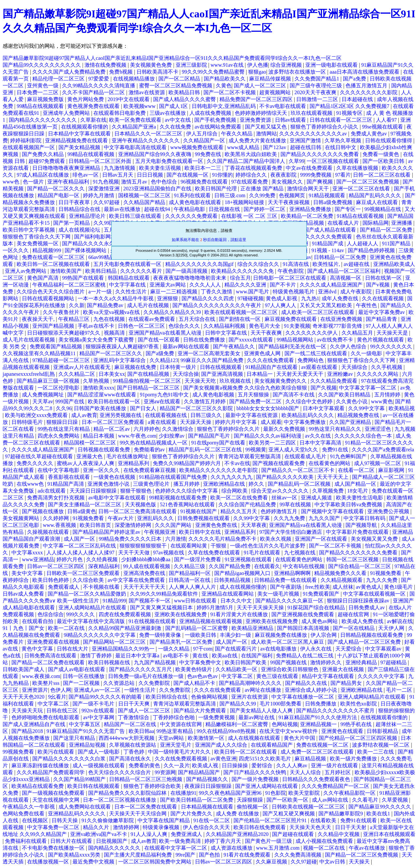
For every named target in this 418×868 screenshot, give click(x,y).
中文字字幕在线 (128, 285)
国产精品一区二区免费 (387, 230)
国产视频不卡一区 (150, 601)
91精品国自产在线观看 (272, 367)
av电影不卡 (177, 656)
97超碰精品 (394, 662)
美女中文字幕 (28, 573)
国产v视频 (378, 285)
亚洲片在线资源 (250, 697)
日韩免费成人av (367, 608)
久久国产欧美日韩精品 (345, 395)
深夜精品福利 (104, 566)
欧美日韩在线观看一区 (115, 401)
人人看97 (387, 120)
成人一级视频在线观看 (99, 765)
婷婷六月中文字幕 (236, 422)
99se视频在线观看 (383, 127)
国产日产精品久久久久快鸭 (255, 772)
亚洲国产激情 (306, 140)
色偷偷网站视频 (210, 697)
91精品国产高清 (66, 484)
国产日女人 (144, 408)
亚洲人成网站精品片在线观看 (93, 608)
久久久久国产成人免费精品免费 (70, 72)
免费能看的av (150, 450)
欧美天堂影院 (305, 793)
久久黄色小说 (352, 401)
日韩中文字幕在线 (227, 333)
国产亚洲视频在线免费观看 (303, 614)
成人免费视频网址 (43, 395)
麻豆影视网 (392, 470)
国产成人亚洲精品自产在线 (35, 724)
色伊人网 (61, 690)
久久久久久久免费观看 (192, 216)
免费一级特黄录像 (161, 635)
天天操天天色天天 (311, 827)
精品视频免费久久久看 (341, 573)
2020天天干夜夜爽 (316, 92)
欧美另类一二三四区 (273, 443)
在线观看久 (267, 566)
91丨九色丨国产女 (24, 628)
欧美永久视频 (276, 539)
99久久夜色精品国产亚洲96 (231, 793)
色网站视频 (285, 724)
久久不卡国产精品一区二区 (94, 92)
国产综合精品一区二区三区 (360, 566)
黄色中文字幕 (38, 649)
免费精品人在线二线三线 (305, 656)
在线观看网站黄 (189, 546)
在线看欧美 (324, 820)
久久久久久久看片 (142, 271)
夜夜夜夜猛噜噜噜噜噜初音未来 (190, 278)
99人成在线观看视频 (147, 566)
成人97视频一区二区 (378, 463)
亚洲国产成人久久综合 (222, 745)
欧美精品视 (402, 408)
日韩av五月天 (118, 175)
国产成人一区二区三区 (261, 86)
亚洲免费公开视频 (389, 511)
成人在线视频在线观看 (255, 738)
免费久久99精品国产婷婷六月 (187, 463)
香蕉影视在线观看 (70, 477)
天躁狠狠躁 (250, 800)
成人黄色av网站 (320, 621)
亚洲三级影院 (192, 65)
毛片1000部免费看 (281, 704)
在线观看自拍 (38, 621)
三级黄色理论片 (152, 484)
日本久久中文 (237, 601)
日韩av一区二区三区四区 (56, 566)
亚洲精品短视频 (88, 745)
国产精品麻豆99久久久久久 (380, 807)
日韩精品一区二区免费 (341, 257)
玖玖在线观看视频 (312, 113)
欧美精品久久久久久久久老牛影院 (219, 470)
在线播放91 (184, 793)
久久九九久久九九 (232, 477)
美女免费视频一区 (38, 243)
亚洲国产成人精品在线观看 (325, 230)
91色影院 (276, 793)
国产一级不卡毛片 (94, 704)
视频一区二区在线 (325, 848)
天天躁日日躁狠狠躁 (94, 491)
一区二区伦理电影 (59, 388)
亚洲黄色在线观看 (343, 731)
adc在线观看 (52, 491)
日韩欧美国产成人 (24, 669)
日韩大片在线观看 (72, 841)
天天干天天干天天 (145, 587)
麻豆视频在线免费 (136, 367)
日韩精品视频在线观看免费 (372, 635)
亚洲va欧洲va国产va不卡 (99, 834)
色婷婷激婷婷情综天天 (262, 113)
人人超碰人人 (363, 243)
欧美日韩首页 (96, 525)
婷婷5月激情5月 (216, 608)
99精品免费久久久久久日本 (131, 539)
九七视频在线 (300, 553)
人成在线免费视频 (211, 113)
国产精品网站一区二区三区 (115, 642)
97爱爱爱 (99, 79)
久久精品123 (164, 360)
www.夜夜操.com (41, 676)
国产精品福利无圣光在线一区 (293, 347)
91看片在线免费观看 (248, 855)
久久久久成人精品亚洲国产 (332, 285)
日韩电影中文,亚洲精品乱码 (224, 106)
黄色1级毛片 (399, 587)
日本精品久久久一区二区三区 (149, 134)
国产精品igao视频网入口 (243, 573)
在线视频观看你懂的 (85, 127)
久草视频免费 (329, 491)
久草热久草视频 (344, 140)
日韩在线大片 (73, 649)
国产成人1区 (174, 106)
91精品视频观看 (328, 195)
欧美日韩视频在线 (110, 662)
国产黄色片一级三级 (269, 841)
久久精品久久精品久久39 (173, 312)
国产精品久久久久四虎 (208, 298)
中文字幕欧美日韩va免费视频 (349, 504)
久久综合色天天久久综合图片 (51, 292)
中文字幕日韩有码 (365, 518)
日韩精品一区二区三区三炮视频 (146, 779)
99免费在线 (209, 154)
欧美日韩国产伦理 (217, 189)
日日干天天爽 (135, 704)
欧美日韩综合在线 (167, 697)
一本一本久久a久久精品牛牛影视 (116, 298)
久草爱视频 (395, 800)
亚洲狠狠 (168, 298)
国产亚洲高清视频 (223, 374)
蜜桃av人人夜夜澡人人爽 (86, 463)
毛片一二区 (400, 690)
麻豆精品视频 (311, 759)
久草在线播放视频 (358, 168)
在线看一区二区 (357, 470)
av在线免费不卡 (336, 340)
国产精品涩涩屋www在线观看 (102, 395)
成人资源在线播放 (232, 848)
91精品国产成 (328, 243)
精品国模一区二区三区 (90, 443)
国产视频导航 (362, 525)
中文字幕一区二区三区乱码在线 (80, 546)
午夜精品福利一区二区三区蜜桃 (70, 285)
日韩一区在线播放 (84, 676)
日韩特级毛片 (28, 422)
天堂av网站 (172, 738)
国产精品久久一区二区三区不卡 (298, 470)
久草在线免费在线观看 (215, 553)
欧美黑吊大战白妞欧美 (251, 154)
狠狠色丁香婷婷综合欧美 (153, 786)
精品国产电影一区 (59, 195)
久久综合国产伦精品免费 (248, 504)
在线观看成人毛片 (306, 456)
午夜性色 (367, 305)
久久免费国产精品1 (317, 79)
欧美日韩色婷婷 (51, 580)
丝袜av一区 (285, 498)
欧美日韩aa (141, 731)
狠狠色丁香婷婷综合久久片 (229, 429)
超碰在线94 (158, 209)
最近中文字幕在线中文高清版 (91, 621)
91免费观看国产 (322, 594)
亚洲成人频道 (317, 498)
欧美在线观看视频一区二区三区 (242, 312)
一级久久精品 (174, 649)
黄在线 (201, 656)
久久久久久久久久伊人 (312, 333)
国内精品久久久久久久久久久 (43, 120)
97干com (203, 649)
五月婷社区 (338, 772)
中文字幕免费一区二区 (54, 827)
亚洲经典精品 (362, 662)
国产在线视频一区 (188, 175)
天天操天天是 (393, 333)
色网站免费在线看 (24, 814)
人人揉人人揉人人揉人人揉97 (81, 553)
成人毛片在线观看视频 (29, 340)
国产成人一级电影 (99, 752)
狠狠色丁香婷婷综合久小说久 (325, 127)
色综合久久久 (185, 326)
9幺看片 (57, 697)
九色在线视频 (110, 319)
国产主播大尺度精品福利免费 (138, 855)
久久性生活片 (132, 292)
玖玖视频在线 (236, 381)
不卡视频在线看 (102, 587)
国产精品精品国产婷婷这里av (107, 532)
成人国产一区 (80, 539)
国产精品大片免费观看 (201, 711)
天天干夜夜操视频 (289, 202)
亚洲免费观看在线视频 (54, 642)
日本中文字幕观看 (324, 408)
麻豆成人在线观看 (378, 202)
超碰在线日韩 (306, 147)
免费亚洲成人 (187, 834)
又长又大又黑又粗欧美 (327, 305)
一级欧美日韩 (201, 635)
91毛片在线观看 (263, 553)
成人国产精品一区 (356, 484)
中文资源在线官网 (182, 724)
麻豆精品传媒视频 (271, 79)
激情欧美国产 (67, 271)
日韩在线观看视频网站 (49, 298)
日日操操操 (235, 765)
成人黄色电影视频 (214, 395)
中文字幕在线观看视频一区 (375, 594)
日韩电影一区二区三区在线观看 (290, 278)
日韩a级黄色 (81, 511)
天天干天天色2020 (24, 697)
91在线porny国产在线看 (219, 443)
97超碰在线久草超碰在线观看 (40, 456)
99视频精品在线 (383, 209)
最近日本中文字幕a (138, 656)
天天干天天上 (333, 477)
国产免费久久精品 (43, 154)
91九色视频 (106, 182)
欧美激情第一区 (207, 738)
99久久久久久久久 (392, 347)
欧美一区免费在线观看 (136, 120)
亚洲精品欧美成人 (394, 264)
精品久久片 (97, 827)
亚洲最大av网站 (168, 285)
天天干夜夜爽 (267, 333)
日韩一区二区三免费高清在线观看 (138, 511)
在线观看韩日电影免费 (120, 113)
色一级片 (34, 182)
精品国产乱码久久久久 (376, 195)
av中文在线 (178, 120)
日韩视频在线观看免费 (104, 450)
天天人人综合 (306, 772)
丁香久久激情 (217, 292)
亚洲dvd (328, 292)
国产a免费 (355, 79)
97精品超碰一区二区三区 (62, 360)
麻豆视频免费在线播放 (281, 635)
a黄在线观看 (163, 422)
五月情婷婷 (388, 395)
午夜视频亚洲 (160, 532)
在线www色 (31, 484)
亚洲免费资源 (256, 120)
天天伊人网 (392, 628)
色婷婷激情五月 (280, 511)
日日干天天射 (351, 827)
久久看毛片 (366, 800)
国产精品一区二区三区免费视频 (362, 855)
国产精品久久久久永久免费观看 (99, 243)
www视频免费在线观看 (198, 147)
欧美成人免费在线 (363, 621)
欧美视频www (140, 106)
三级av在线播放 (168, 113)
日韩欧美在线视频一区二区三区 (309, 807)
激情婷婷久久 (327, 662)
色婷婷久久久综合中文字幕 (187, 491)
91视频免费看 (89, 518)
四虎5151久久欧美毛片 (265, 759)
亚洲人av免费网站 (26, 271)
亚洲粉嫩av (341, 374)
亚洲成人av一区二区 (98, 690)
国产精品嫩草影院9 (341, 814)
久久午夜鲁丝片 (62, 312)
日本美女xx (112, 374)
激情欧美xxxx (99, 388)
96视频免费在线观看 (205, 182)
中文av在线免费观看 (310, 168)
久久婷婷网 (56, 518)
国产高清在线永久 (131, 759)
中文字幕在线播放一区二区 (303, 697)
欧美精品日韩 (185, 92)
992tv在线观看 (99, 711)
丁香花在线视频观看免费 (254, 168)
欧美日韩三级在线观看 (136, 216)
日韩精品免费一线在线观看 (286, 580)
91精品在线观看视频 (361, 216)
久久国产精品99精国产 (80, 779)
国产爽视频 (320, 182)
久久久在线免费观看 (271, 360)
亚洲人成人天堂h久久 (294, 450)
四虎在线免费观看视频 (125, 614)
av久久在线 (319, 436)
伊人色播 (258, 65)
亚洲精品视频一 (319, 724)
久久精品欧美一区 (237, 669)
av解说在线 (400, 621)
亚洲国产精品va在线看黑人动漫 (166, 333)
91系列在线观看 (193, 195)
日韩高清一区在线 (190, 580)
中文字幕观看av (384, 649)
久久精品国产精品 (145, 202)
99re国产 (186, 855)
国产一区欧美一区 (288, 800)
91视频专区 (350, 113)
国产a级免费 (161, 353)
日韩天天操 (65, 820)
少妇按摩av (172, 436)
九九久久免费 (382, 580)
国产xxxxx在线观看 (251, 340)
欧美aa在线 (225, 656)
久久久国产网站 (174, 525)
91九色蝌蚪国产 (349, 456)
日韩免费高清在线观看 (51, 656)
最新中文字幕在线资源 (252, 415)
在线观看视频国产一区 (29, 147)
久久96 (64, 408)
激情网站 (266, 134)
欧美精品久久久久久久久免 (243, 271)
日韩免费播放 (321, 704)
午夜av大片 (121, 518)
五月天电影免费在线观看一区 (170, 161)
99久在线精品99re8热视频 (227, 731)
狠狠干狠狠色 (137, 491)
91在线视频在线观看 (153, 621)
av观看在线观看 (320, 367)
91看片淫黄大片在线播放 (240, 614)
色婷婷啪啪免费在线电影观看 (46, 717)
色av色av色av (203, 676)
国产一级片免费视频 (256, 779)
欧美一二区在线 (67, 628)
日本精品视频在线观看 (208, 807)
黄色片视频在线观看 (381, 340)
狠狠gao (257, 72)
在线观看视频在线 (167, 415)
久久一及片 (177, 765)
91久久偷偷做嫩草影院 (108, 820)
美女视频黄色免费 (152, 65)
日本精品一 (260, 374)
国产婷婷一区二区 (265, 209)
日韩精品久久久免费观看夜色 (317, 779)
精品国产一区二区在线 (131, 724)
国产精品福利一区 (190, 573)
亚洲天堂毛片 (176, 745)
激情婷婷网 (127, 827)
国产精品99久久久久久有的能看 (106, 697)
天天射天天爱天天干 (300, 374)
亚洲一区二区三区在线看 (362, 189)
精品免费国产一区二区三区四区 (257, 99)
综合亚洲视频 (287, 65)
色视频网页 (293, 195)
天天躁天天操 (196, 422)
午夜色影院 (291, 271)
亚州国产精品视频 (54, 326)
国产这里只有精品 (75, 738)
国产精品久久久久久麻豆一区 (290, 601)
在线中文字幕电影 (59, 470)
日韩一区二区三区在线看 (382, 175)
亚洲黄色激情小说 (109, 484)
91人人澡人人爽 (150, 834)
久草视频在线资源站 (133, 745)
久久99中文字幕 (367, 408)
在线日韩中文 (341, 147)
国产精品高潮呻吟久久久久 (251, 683)
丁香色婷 (135, 752)
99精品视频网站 (296, 340)
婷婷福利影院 (26, 140)
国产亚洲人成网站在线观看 (267, 786)
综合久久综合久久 (259, 264)
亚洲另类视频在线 (121, 415)
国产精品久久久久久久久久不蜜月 (336, 711)
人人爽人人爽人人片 (193, 587)
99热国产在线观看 (84, 278)
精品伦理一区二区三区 (59, 79)
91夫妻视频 (297, 326)
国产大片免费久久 (192, 814)
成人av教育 (84, 415)
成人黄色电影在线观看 (196, 202)
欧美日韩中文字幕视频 (29, 230)
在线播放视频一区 (49, 862)
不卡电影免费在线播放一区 (54, 848)
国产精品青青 (382, 319)
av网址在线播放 (264, 690)
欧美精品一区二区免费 (308, 216)
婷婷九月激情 (99, 195)
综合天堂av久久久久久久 (280, 491)
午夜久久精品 (237, 134)
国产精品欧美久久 (225, 79)
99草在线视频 (296, 504)
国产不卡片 (283, 285)
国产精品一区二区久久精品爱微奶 (88, 594)
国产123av (275, 147)
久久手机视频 (387, 367)
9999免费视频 (316, 175)
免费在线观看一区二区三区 (54, 257)
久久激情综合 (178, 429)
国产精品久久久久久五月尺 (141, 669)
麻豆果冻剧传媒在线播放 (41, 765)
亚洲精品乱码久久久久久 (77, 814)
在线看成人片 (344, 223)
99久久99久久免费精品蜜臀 (214, 72)
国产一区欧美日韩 (384, 161)
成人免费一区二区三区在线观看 (318, 752)
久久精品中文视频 (339, 834)
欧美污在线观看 (56, 752)
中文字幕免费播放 (305, 422)
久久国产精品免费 (230, 566)
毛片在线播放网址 (128, 456)
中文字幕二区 (238, 676)
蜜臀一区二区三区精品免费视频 (176, 86)
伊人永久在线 (316, 649)
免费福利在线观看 (26, 841)
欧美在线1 (379, 814)
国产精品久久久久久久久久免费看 (320, 154)
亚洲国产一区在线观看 (322, 539)
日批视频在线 (225, 209)
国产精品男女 (347, 683)
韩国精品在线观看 (129, 278)
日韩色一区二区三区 (142, 326)
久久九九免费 (290, 518)
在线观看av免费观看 (152, 319)
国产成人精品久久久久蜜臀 (185, 99)
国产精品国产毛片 (210, 436)
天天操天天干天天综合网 (138, 814)
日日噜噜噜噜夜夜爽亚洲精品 (67, 168)
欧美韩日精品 (102, 271)
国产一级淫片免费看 (198, 559)
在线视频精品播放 (135, 79)
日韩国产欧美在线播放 (101, 408)
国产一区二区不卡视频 (230, 92)
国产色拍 (210, 855)
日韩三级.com (231, 195)
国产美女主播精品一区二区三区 (85, 504)
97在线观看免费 (250, 182)
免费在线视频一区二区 (323, 745)
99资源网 (165, 772)
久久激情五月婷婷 (205, 401)
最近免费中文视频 (94, 862)
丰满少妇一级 (236, 635)
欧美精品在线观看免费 (38, 786)
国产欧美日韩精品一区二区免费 (197, 800)
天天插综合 (355, 367)
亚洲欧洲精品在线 (225, 484)
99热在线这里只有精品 (64, 429)
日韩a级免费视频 (333, 202)
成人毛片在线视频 (149, 305)
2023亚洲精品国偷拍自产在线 (158, 189)
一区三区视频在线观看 (333, 161)
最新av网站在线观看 (187, 347)
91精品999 (114, 601)
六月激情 (176, 539)
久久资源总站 (120, 683)
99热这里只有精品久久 (336, 429)
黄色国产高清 (43, 278)
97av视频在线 (169, 553)
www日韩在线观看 (196, 601)
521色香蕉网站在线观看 (188, 504)
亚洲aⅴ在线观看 (163, 401)
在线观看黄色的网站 (299, 559)
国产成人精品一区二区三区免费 (365, 642)
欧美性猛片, (327, 264)
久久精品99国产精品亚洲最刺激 (125, 628)
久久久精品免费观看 (334, 381)
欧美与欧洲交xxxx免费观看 (37, 415)
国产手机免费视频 (216, 120)
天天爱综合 (349, 649)
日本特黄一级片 (179, 367)
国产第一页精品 (72, 223)
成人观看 (271, 422)
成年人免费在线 (341, 298)
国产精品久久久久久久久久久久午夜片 (217, 305)
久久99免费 (263, 195)
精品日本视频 (99, 436)
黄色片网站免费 (86, 99)
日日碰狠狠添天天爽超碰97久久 (64, 333)
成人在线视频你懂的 (244, 587)
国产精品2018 (28, 731)
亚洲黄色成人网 (263, 353)
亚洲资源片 (35, 690)
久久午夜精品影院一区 (350, 793)
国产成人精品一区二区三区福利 (345, 271)
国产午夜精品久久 (234, 347)
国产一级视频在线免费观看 (54, 793)
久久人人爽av (292, 765)
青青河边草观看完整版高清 (250, 456)
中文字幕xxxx (28, 553)
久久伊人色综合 (349, 347)
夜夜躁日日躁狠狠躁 (209, 786)
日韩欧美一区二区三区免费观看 (84, 573)
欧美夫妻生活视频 (161, 168)
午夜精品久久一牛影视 (29, 807)
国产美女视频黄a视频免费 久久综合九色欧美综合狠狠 (246, 388)
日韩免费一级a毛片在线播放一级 (146, 676)
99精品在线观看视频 (91, 154)
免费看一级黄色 (381, 154)
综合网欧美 (235, 491)
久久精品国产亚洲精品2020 (238, 834)
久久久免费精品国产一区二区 (336, 786)
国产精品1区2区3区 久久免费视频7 (350, 106)
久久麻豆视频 (272, 862)
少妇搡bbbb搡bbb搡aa (146, 559)
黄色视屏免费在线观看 (94, 106)
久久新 (77, 305)
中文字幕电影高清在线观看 (136, 147)
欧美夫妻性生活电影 (360, 498)
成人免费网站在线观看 (85, 807)
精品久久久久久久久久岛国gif (200, 264)
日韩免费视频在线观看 (204, 518)
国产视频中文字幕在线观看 (333, 511)
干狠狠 (219, 546)
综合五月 (240, 278)
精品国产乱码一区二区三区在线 (206, 450)
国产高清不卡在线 (294, 395)
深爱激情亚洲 (104, 189)
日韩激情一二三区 (318, 99)
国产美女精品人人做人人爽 (262, 711)
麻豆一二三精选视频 (174, 292)
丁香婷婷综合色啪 (174, 717)
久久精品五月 (358, 333)
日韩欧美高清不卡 (158, 72)
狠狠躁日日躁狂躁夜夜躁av (359, 601)
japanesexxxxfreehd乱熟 (29, 374)
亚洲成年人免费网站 (67, 113)
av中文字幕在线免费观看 (137, 580)
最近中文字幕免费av (382, 312)
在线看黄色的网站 (330, 463)
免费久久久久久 (36, 463)
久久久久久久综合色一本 (364, 436)
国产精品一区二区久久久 (56, 189)
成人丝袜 (343, 587)
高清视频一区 (346, 278)
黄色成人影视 (282, 298)
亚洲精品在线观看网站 (228, 594)
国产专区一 (348, 209)
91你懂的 (222, 175)
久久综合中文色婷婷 (310, 401)
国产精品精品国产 (200, 772)
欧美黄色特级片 (194, 669)
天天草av (43, 401)
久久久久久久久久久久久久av (314, 134)
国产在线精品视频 (149, 374)
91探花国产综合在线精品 (317, 608)
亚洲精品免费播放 (311, 209)
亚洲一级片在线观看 (335, 765)
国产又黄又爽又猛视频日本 (162, 608)
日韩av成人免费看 (24, 594)
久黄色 (224, 86)
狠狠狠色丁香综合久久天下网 (37, 237)
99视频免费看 (19, 752)
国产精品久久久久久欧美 (285, 477)
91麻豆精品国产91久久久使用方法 (318, 717)
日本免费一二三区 (38, 92)
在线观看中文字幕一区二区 (176, 848)
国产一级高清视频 (187, 271)
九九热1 (310, 298)
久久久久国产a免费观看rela (383, 450)
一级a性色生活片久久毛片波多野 (268, 546)
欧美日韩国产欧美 (246, 662)
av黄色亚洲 (224, 759)
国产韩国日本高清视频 (304, 628)
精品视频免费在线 (359, 415)
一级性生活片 (140, 690)
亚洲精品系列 (134, 463)
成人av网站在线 (331, 800)
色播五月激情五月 (367, 86)
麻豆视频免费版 (46, 99)
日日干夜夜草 (75, 202)
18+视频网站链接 (245, 202)
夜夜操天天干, (39, 319)
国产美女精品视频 (80, 147)
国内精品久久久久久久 (115, 848)
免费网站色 (311, 360)
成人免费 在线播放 (238, 814)
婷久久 (257, 484)
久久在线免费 (176, 127)
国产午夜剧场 (286, 587)
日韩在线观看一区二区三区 (342, 120)
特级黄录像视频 (162, 827)
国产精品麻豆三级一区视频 (49, 381)
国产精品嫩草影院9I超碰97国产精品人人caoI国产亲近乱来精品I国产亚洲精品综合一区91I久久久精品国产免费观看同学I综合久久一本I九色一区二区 (172, 58)
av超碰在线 (357, 264)
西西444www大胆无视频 (127, 738)
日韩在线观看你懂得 (389, 140)
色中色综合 (165, 182)
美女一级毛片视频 (279, 594)
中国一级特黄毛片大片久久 (180, 752)
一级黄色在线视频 (115, 477)
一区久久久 (16, 250)
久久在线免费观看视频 (182, 759)
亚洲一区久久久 (102, 470)
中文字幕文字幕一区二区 (368, 388)
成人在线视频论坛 (80, 230)
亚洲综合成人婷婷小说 (312, 690)
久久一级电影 (367, 353)
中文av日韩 (333, 862)
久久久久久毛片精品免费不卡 (223, 539)
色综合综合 (51, 614)
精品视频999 (47, 250)
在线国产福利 (257, 656)
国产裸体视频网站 (86, 250)
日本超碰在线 (358, 99)
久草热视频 (97, 381)
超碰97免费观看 (47, 161)
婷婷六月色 (70, 559)
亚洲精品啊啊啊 (293, 573)
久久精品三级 (190, 566)
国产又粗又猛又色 (266, 127)
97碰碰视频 (250, 298)
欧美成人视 (206, 765)
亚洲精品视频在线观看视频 (211, 621)
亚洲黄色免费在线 (217, 525)
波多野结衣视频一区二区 (381, 745)
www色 (12, 182)
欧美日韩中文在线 (201, 532)
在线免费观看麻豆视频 (150, 470)
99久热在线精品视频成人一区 (154, 443)
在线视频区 (36, 820)
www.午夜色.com (137, 436)
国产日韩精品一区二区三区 (149, 388)
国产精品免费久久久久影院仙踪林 (128, 793)
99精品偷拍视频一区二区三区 (148, 381)
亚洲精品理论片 (88, 216)
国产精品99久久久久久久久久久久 (42, 65)
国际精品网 (376, 223)
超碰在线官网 (354, 614)
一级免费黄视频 (217, 717)
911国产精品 (397, 243)
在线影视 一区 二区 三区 (250, 216)
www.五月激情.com (278, 848)
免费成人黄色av (370, 134)
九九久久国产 (325, 518)
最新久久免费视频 (285, 429)
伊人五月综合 (202, 134)
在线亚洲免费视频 (342, 319)
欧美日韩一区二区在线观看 (246, 752)
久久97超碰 (107, 202)
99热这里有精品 (175, 731)
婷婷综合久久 (252, 175)
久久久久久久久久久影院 (369, 92)
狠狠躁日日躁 (63, 422)
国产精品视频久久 (208, 779)
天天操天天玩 (28, 711)
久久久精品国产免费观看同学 (51, 772)
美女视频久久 (288, 182)
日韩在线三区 (63, 711)
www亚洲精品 (38, 559)
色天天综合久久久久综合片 (120, 772)
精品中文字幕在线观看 (329, 676)
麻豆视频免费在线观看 (291, 319)
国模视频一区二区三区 (145, 195)
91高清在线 (297, 264)
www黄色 (382, 401)
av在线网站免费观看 (219, 127)
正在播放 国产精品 (263, 189)
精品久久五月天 (239, 511)
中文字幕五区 (85, 724)
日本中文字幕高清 (321, 443)
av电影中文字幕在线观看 (117, 498)
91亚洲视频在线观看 (249, 559)
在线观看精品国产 (272, 745)
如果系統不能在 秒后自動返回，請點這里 (209, 240)
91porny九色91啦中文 (165, 395)
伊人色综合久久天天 (207, 827)
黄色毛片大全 (265, 326)
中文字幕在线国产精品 (164, 820)
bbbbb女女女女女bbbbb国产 (268, 408)
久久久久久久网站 (378, 374)
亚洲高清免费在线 (145, 573)
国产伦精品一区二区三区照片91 (271, 820)
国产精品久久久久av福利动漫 (268, 436)
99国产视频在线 (289, 662)
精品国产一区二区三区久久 (111, 353)
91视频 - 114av (329, 250)
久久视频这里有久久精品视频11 (40, 353)
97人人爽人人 (281, 305)
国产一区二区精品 (180, 79)
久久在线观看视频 (383, 298)
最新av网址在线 (257, 717)
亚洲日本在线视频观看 (389, 834)
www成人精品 (244, 147)
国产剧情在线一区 (240, 319)
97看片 (343, 175)
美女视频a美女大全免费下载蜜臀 (97, 340)
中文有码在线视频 (304, 566)
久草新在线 (93, 120)
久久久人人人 (206, 285)
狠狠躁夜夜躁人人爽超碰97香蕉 (123, 347)
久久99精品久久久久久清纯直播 (99, 86)
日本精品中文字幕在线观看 (80, 134)
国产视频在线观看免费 (279, 463)
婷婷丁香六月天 (223, 841)
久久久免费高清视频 (298, 855)
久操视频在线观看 (49, 532)
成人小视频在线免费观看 (325, 841)
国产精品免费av (106, 305)
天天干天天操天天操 (261, 608)
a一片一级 (100, 292)
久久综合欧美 (89, 580)
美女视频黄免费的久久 (281, 381)
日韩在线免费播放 (205, 340)
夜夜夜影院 (284, 175)
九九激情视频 (120, 168)
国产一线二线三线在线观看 (316, 353)
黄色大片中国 (300, 738)
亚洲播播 (402, 223)
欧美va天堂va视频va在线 (112, 312)
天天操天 (360, 862)
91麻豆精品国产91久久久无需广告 (86, 731)
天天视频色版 (141, 504)
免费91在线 (336, 450)
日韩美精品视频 (233, 580)
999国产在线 (71, 401)
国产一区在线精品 (354, 628)
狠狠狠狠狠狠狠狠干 (144, 546)
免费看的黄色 (145, 765)
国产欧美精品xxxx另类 (75, 855)
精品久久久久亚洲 (246, 285)
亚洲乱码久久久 (156, 518)
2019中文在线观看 (129, 99)
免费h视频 (121, 72)
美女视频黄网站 (22, 518)
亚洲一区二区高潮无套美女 (210, 353)
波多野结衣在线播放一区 (298, 72)
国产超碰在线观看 (294, 834)
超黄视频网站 (276, 92)
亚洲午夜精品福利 (69, 182)
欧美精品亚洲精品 (253, 628)
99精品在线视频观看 (41, 106)
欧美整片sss (47, 683)
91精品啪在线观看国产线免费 (174, 477)
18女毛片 (358, 491)
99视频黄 (256, 450)
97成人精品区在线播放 (43, 175)
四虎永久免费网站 (59, 436)
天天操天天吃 (201, 381)
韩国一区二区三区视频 (353, 559)
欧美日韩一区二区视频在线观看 (54, 264)
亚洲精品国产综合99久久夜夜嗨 (155, 154)
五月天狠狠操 (254, 395)
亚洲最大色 (90, 456)
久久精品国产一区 (205, 140)
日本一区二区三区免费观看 (114, 422)
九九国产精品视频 (155, 662)
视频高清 (115, 333)
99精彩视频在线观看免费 (179, 498)
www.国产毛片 (253, 292)
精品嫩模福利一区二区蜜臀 (237, 724)
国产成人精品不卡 (195, 683)
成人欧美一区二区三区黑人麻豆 (288, 642)
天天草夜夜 (254, 525)
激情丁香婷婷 (97, 656)
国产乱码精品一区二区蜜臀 (197, 628)
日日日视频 (151, 175)
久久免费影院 (155, 683)
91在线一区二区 (212, 820)
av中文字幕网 (99, 717)
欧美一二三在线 (376, 752)
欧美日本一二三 (203, 168)
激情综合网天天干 (309, 189)
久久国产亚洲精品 (351, 422)
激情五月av (135, 182)
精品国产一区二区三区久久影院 (197, 408)
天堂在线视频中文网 (56, 800)
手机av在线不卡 (96, 326)
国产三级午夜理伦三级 (316, 86)
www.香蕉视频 (60, 525)
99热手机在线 (357, 724)
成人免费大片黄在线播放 (258, 140)
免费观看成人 (64, 587)
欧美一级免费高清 (181, 841)
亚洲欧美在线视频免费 (181, 614)
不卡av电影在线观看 (283, 106)
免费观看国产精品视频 (56, 347)
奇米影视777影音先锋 (338, 326)
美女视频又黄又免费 (375, 539)
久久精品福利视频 (225, 326)
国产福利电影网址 (96, 237)
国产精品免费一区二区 (256, 401)
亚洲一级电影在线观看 (332, 65)
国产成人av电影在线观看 (77, 669)
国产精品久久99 (238, 704)
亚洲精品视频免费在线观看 (77, 140)
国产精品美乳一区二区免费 (182, 642)
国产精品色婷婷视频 (372, 250)
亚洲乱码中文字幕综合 (120, 360)
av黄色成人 (369, 587)
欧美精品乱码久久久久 (308, 415)
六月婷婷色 (147, 429)
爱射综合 (263, 765)
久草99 (297, 161)
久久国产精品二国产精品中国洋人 (247, 161)
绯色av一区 (86, 175)
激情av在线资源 (147, 92)
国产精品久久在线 (307, 683)
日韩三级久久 (207, 415)
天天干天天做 (135, 553)
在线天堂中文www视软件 (289, 731)
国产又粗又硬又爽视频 (289, 814)
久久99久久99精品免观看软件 (165, 594)
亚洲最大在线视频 (344, 669)
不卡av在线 (237, 463)
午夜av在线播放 (368, 848)
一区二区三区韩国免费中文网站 (155, 862)
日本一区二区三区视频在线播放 (120, 800)
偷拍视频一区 (253, 807)
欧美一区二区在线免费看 (240, 498)
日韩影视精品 (383, 731)
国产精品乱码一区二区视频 (300, 484)
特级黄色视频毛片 (294, 292)
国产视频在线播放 (43, 511)
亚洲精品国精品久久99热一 (124, 649)
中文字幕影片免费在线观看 (358, 532)
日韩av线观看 (291, 120)
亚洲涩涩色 (378, 429)
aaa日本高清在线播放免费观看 (365, 72)
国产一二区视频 (82, 683)
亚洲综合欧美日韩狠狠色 (290, 669)
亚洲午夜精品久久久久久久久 (146, 140)
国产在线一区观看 (159, 340)
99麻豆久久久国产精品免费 (213, 360)
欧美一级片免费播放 (354, 759)
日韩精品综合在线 (80, 209)
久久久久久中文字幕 (382, 676)
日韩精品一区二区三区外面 (101, 161)
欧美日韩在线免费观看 (260, 827)
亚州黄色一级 (43, 86)
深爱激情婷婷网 (134, 525)
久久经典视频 (103, 559)
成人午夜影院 (357, 292)
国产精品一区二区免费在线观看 (49, 662)
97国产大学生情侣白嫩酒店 (291, 532)
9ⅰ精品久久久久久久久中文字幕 (100, 635)
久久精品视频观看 (342, 580)
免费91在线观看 (359, 820)
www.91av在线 (228, 65)
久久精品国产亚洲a (134, 127)
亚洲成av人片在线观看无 (82, 367)
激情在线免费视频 (106, 65)
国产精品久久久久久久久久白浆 (70, 759)
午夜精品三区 (74, 319)
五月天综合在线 (198, 319)
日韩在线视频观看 (221, 367)
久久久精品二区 (77, 374)
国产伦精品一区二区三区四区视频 (359, 738)
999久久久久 (81, 614)
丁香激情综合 (134, 717)
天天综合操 (186, 374)
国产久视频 (324, 388)
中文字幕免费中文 (201, 662)
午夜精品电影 (190, 209)
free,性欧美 (318, 587)
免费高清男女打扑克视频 (56, 498)
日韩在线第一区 (384, 278)
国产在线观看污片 (236, 649)
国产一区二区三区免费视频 (368, 182)
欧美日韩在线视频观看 (94, 786)
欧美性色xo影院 (359, 704)
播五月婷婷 (187, 484)
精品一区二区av (112, 429)
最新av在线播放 (123, 209)
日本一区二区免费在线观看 (146, 807)
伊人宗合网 (324, 635)
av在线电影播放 (279, 649)
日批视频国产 (112, 841)
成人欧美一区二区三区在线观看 (318, 312)
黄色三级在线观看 (278, 676)
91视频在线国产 (199, 511)
